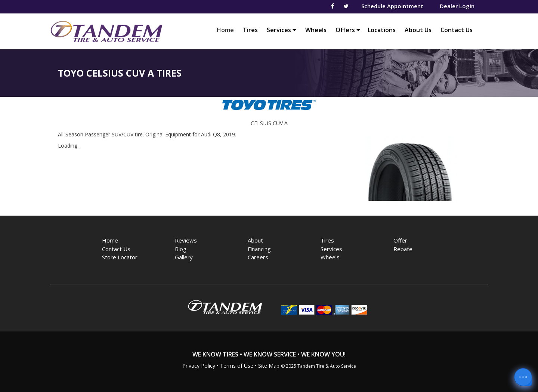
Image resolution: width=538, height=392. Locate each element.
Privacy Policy (199, 366)
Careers (258, 257)
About (255, 240)
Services (282, 30)
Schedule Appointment (392, 6)
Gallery (184, 257)
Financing (259, 249)
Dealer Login (457, 6)
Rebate (403, 249)
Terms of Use (237, 366)
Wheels (316, 30)
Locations (382, 30)
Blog (181, 249)
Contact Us (457, 30)
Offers (348, 30)
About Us (418, 30)
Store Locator (120, 257)
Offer (400, 240)
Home (227, 30)
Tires (250, 30)
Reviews (186, 240)
